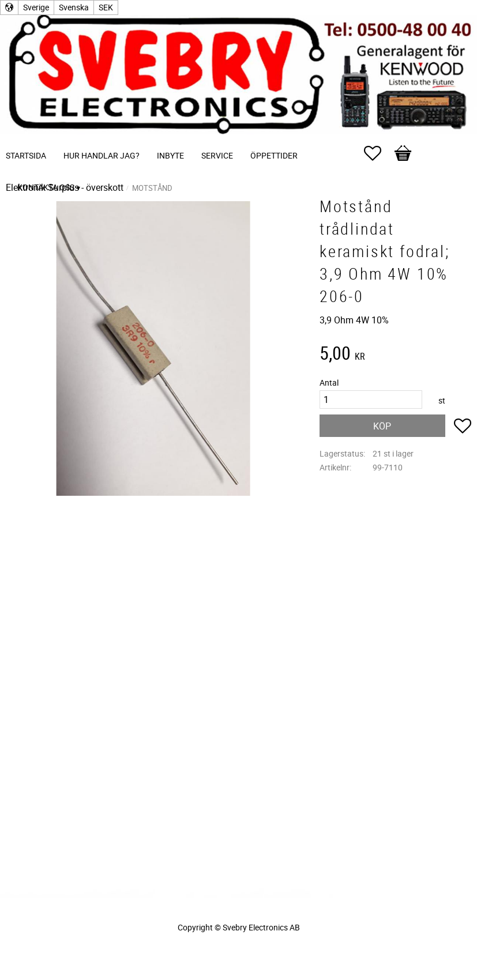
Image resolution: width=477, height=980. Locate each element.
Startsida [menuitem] (26, 155)
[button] (378, 153)
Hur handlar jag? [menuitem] (102, 155)
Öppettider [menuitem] (274, 155)
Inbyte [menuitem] (170, 155)
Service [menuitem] (217, 155)
